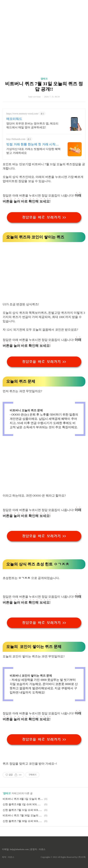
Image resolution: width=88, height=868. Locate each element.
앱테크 (44, 79)
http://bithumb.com (16, 139)
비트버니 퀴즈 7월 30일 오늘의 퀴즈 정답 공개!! (23, 815)
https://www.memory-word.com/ (22, 114)
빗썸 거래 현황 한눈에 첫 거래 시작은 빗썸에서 (32, 144)
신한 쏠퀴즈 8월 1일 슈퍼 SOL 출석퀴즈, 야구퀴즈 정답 (23, 804)
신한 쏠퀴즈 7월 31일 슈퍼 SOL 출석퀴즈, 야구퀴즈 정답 (23, 810)
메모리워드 (14, 119)
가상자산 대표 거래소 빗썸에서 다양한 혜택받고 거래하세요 (33, 151)
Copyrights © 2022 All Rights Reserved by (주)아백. (63, 857)
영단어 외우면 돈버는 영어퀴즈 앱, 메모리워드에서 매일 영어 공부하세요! (32, 125)
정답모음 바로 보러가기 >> (44, 217)
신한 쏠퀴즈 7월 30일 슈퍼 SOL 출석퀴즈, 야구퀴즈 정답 (23, 821)
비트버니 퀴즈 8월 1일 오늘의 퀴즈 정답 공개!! (23, 799)
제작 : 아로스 (8, 857)
